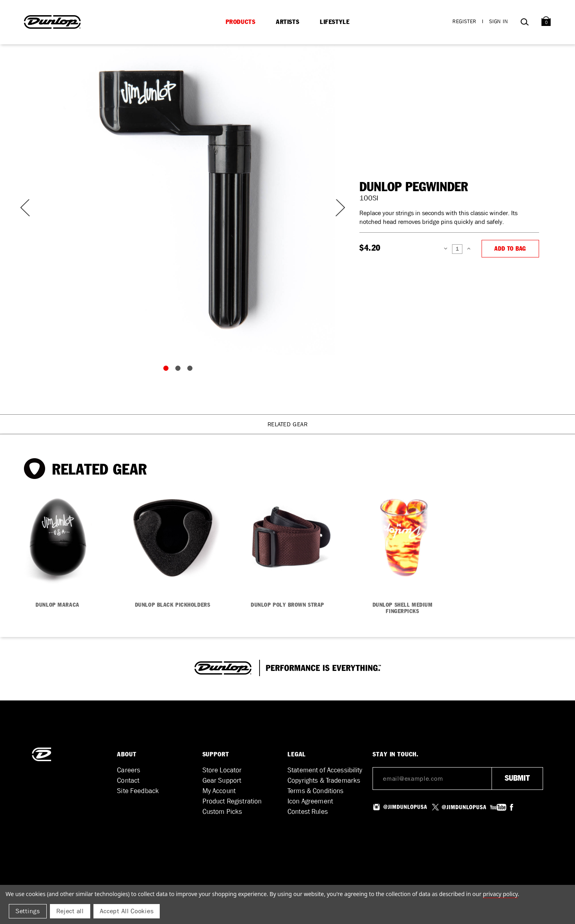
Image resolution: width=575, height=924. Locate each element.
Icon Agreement (310, 801)
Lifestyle (335, 22)
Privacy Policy (500, 894)
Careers (129, 770)
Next (335, 208)
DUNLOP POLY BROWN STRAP (287, 605)
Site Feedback (138, 791)
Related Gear (288, 424)
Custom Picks (222, 812)
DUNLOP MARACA (57, 605)
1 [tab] (168, 370)
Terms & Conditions (316, 791)
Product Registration (232, 801)
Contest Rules (308, 812)
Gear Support (222, 781)
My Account (219, 791)
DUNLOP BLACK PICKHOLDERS (172, 605)
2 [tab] (180, 370)
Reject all (70, 911)
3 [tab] (192, 370)
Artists (287, 22)
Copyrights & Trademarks (324, 781)
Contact (128, 781)
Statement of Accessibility (325, 770)
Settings (28, 911)
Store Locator (222, 770)
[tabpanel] (180, 200)
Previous (24, 208)
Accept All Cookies (127, 911)
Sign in (499, 21)
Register (464, 21)
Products (241, 22)
